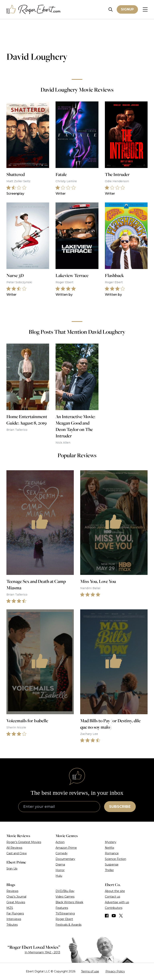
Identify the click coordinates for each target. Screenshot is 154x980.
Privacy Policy (115, 971)
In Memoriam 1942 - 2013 (42, 952)
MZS (10, 908)
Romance (112, 853)
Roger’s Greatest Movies (24, 842)
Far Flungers (15, 913)
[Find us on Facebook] (107, 916)
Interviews (14, 919)
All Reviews (14, 848)
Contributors (114, 908)
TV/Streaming (65, 913)
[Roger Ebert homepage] (33, 10)
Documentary (65, 859)
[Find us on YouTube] (114, 916)
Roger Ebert (64, 919)
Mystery (111, 842)
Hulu (59, 876)
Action (60, 842)
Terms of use (90, 971)
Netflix (109, 848)
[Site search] (111, 10)
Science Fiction (115, 859)
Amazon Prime (66, 848)
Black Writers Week (69, 902)
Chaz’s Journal (16, 897)
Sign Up (12, 869)
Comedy (62, 853)
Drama (60, 865)
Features (62, 908)
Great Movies (16, 902)
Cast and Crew (17, 853)
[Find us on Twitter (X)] (121, 916)
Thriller (109, 870)
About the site (115, 891)
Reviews (12, 891)
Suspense (112, 865)
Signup (127, 9)
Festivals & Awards (68, 925)
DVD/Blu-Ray (65, 891)
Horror (60, 870)
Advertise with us (117, 902)
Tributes (12, 925)
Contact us (112, 897)
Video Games (65, 897)
